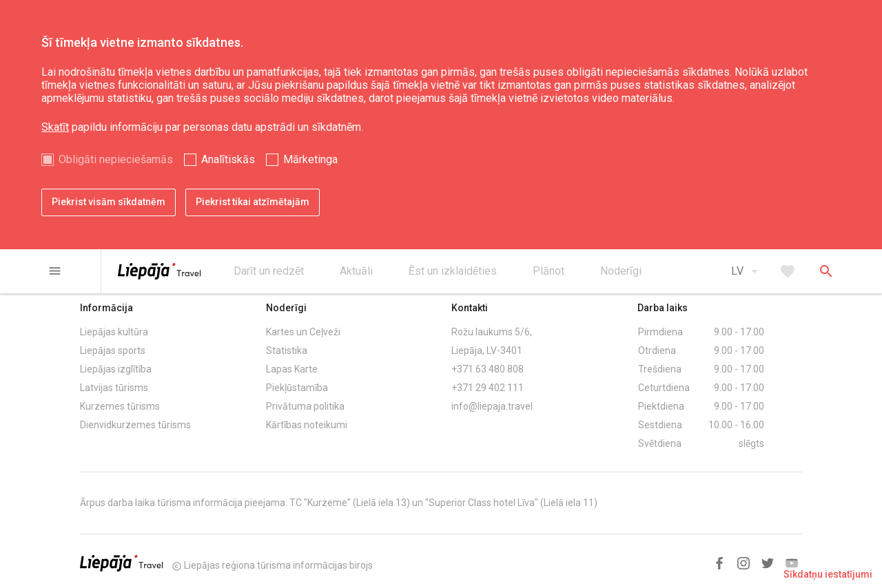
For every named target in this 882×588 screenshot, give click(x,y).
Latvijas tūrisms (114, 388)
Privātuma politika (305, 406)
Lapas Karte (292, 369)
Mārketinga (310, 159)
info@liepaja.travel (492, 406)
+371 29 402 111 (488, 388)
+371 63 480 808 (488, 369)
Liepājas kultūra (114, 332)
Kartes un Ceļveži (303, 332)
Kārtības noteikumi (307, 425)
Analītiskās (228, 159)
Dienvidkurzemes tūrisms (135, 425)
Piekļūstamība (297, 388)
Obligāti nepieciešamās (116, 159)
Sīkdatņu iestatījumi (828, 574)
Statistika (287, 350)
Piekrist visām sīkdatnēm (109, 202)
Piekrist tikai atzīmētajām (253, 202)
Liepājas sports (113, 350)
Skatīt (55, 127)
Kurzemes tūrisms (120, 406)
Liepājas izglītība (116, 369)
